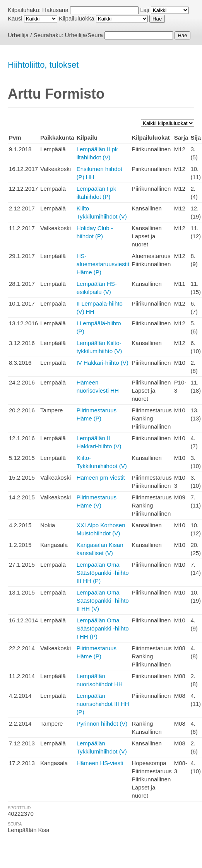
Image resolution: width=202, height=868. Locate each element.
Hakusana (55, 10)
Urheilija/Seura (84, 35)
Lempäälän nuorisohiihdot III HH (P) (103, 704)
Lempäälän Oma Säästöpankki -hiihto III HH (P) (103, 573)
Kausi (15, 18)
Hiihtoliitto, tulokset (43, 65)
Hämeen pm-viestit (101, 478)
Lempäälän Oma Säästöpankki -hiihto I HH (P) (103, 628)
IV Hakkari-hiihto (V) (103, 363)
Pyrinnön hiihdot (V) (102, 724)
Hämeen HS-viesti (100, 763)
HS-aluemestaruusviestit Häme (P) (103, 264)
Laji (145, 10)
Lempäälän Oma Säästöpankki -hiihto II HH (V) (103, 601)
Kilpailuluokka (77, 18)
